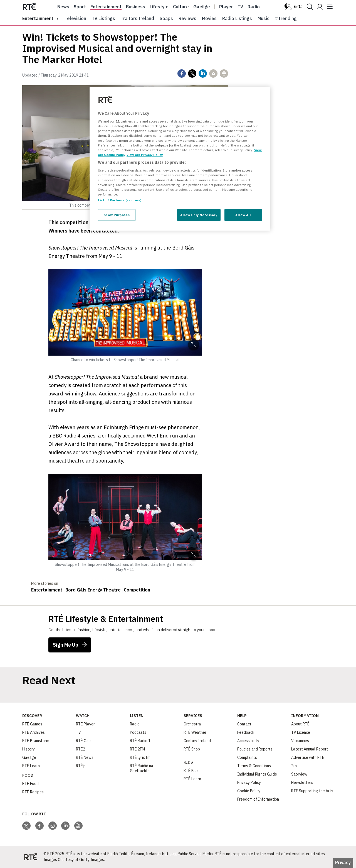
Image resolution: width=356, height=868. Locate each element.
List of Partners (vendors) (120, 200)
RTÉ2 (81, 749)
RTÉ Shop (192, 749)
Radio (254, 7)
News (63, 7)
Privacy (343, 862)
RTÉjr (81, 766)
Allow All (243, 215)
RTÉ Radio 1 (140, 741)
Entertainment (106, 7)
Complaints (247, 757)
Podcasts (138, 732)
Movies (209, 18)
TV (78, 732)
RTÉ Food (30, 784)
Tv (240, 7)
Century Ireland (197, 741)
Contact (244, 724)
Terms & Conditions (254, 766)
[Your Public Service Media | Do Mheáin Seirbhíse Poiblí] (31, 857)
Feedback (246, 732)
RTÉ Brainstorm (36, 741)
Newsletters (302, 783)
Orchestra (192, 724)
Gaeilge (202, 7)
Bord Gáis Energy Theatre (93, 590)
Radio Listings (237, 18)
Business (136, 7)
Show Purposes (117, 215)
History (29, 749)
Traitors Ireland (137, 18)
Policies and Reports (255, 749)
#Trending (286, 18)
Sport (80, 7)
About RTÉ (300, 724)
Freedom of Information (258, 799)
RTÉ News (85, 757)
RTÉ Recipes (33, 792)
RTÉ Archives (34, 732)
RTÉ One (83, 741)
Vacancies (300, 741)
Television (75, 18)
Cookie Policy (249, 791)
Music (263, 18)
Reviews (187, 18)
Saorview (299, 774)
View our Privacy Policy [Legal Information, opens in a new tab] (145, 155)
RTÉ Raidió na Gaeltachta (142, 768)
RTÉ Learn (31, 766)
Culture (181, 7)
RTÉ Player (85, 724)
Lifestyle (159, 7)
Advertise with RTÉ (308, 757)
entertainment (38, 18)
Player (226, 7)
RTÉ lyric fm (140, 757)
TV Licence (301, 732)
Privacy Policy (249, 783)
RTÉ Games (32, 724)
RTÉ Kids (191, 771)
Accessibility (248, 741)
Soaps (166, 18)
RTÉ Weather (195, 732)
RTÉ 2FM (137, 749)
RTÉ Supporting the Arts (312, 791)
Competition (137, 590)
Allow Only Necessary (199, 215)
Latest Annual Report (310, 749)
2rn (294, 766)
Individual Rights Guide (257, 774)
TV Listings (103, 18)
